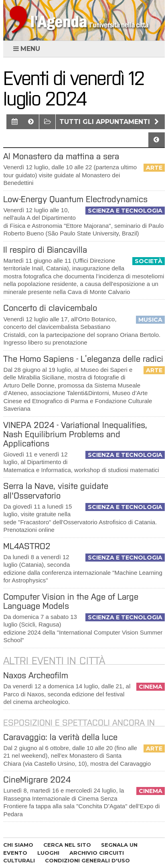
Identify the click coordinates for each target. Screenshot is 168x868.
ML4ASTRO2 (27, 546)
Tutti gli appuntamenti (110, 122)
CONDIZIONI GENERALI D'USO (87, 860)
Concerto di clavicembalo (50, 308)
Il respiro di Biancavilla (45, 250)
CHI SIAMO (18, 845)
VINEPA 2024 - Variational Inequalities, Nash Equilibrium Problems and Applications (75, 434)
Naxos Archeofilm (36, 675)
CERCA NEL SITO (67, 845)
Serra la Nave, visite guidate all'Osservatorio (56, 491)
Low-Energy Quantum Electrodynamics (75, 199)
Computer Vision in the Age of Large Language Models (71, 601)
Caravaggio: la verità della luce (60, 737)
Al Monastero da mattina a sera (61, 156)
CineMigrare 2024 (37, 780)
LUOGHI (48, 853)
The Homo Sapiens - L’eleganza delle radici (83, 359)
